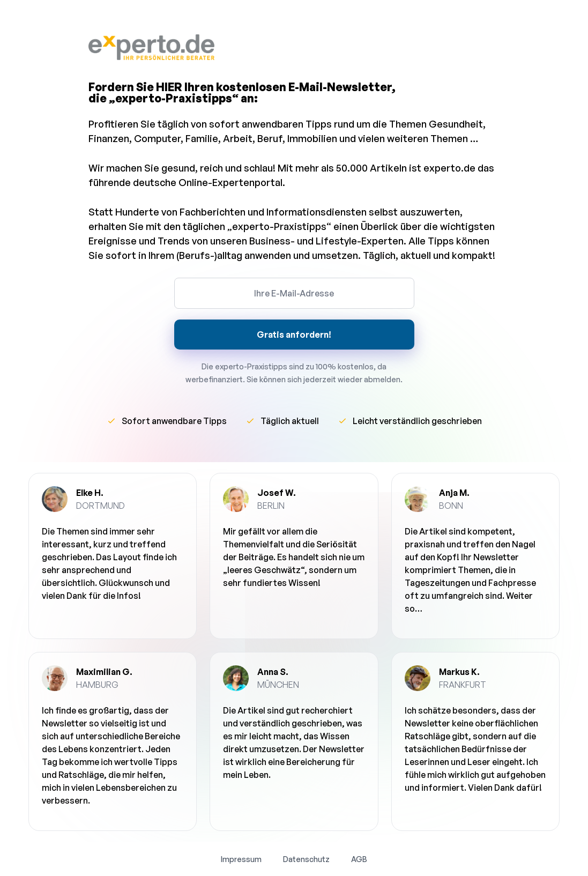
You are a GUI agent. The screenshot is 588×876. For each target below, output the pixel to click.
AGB (359, 859)
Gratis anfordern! (294, 335)
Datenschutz (306, 859)
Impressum (241, 859)
